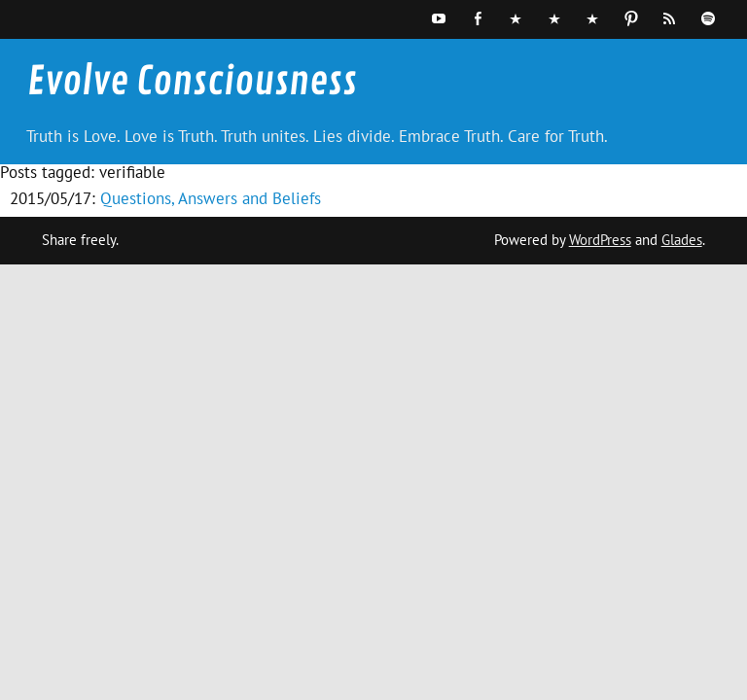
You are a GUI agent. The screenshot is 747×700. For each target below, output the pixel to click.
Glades (682, 240)
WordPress (600, 240)
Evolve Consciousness (192, 82)
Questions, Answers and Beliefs (211, 198)
